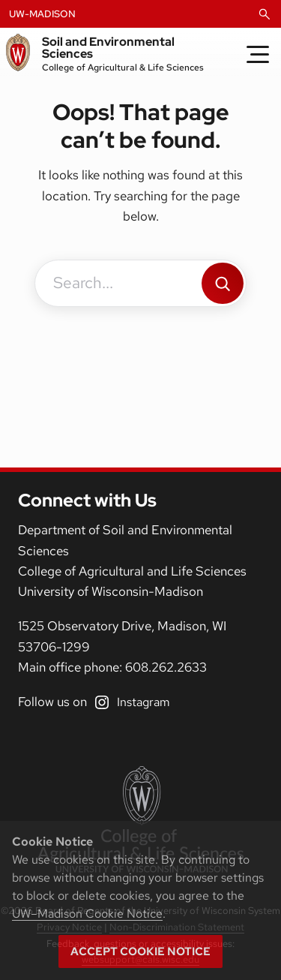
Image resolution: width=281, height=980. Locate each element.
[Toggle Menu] (258, 54)
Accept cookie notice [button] (140, 951)
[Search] (223, 283)
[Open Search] (265, 14)
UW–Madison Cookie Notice (87, 914)
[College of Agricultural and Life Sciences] (140, 819)
